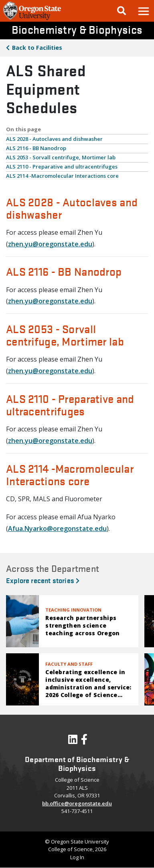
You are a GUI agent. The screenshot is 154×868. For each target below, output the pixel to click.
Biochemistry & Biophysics (77, 29)
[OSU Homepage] (32, 19)
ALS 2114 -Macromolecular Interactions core (62, 176)
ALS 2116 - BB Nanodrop (36, 148)
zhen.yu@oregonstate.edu (50, 244)
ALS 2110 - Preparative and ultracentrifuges (62, 167)
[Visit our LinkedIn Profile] (73, 741)
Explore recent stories (43, 580)
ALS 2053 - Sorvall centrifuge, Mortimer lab (61, 157)
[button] (143, 11)
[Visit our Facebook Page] (84, 741)
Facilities (37, 48)
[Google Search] (122, 11)
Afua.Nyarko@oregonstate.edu (57, 529)
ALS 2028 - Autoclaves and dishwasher (54, 139)
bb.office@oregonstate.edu (77, 803)
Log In (77, 857)
